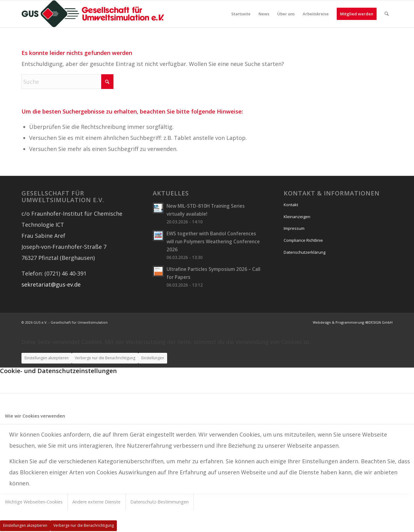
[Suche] (387, 14)
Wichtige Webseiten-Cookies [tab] (34, 502)
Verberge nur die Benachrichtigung (105, 358)
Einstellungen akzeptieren (47, 358)
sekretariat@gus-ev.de (51, 284)
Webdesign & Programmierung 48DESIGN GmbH (353, 322)
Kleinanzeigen (297, 217)
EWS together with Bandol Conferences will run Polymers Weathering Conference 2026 (213, 241)
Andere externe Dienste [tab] (96, 502)
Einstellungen (153, 358)
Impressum (294, 228)
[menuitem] (241, 14)
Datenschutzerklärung (305, 252)
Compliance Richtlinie (303, 240)
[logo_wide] (93, 14)
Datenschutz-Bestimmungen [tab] (159, 502)
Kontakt (291, 205)
